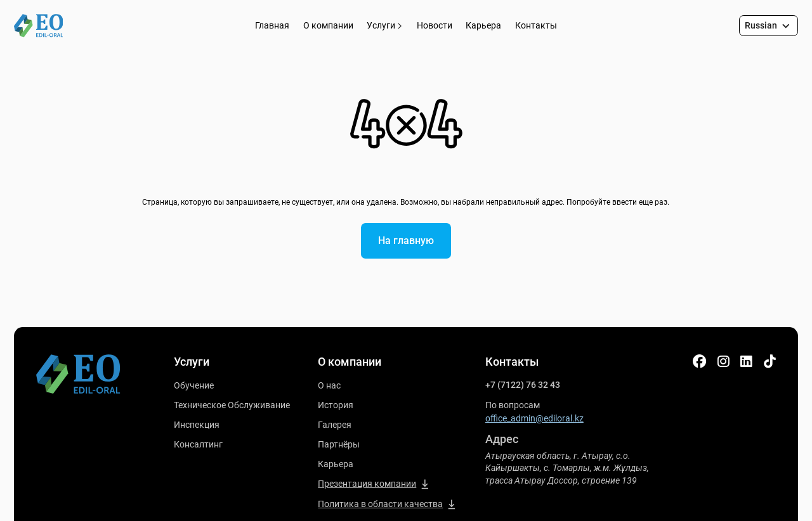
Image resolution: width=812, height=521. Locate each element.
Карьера (483, 25)
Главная (272, 25)
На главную (406, 241)
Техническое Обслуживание (232, 405)
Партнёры (339, 444)
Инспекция (197, 425)
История (336, 405)
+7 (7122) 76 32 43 (523, 385)
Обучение (194, 385)
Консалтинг (198, 444)
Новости (435, 25)
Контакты (536, 25)
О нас (329, 385)
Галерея (335, 425)
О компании (328, 25)
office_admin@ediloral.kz (534, 418)
